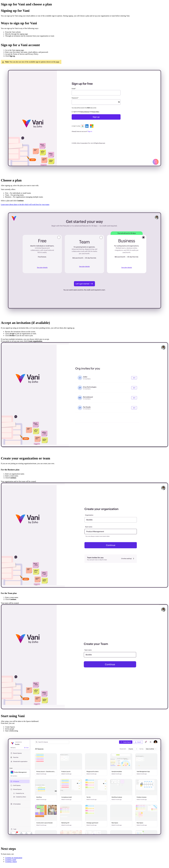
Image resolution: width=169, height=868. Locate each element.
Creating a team (11, 860)
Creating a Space (11, 862)
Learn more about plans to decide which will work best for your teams (25, 204)
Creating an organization (14, 858)
